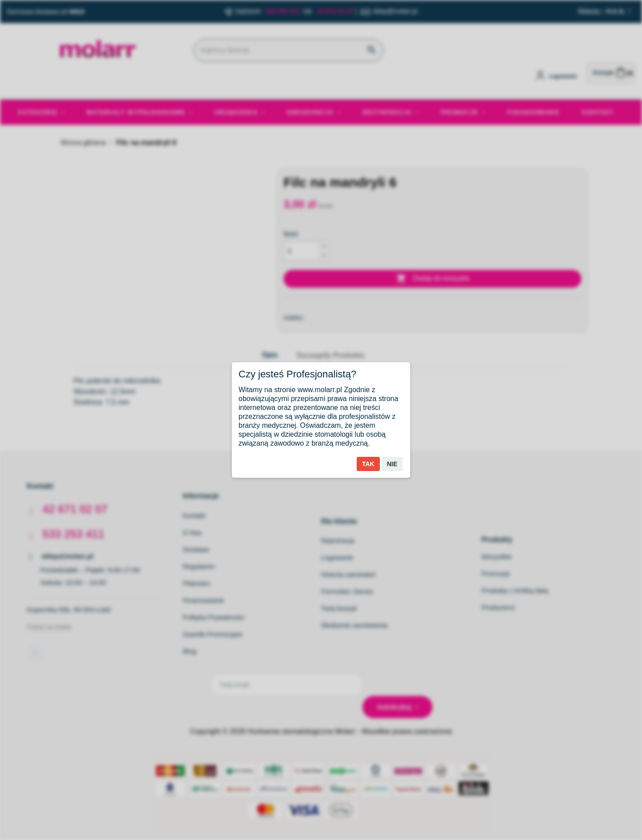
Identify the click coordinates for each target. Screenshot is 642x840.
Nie (392, 464)
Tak (368, 464)
